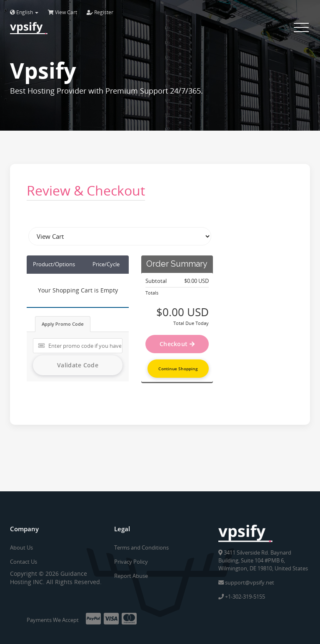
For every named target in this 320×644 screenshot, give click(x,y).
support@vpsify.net (246, 582)
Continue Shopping (178, 369)
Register (100, 12)
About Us (21, 547)
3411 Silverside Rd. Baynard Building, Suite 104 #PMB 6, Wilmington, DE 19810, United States (263, 560)
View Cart (62, 12)
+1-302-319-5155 (242, 596)
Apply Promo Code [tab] (63, 324)
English (24, 12)
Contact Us (24, 562)
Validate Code (78, 365)
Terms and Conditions (141, 547)
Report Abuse (131, 576)
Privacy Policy (131, 562)
